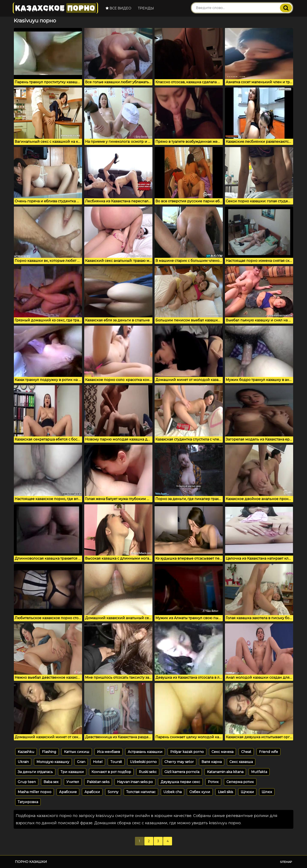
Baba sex (51, 782)
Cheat (246, 752)
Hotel (98, 762)
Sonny (113, 792)
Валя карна (212, 762)
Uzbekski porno (143, 762)
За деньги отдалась (35, 772)
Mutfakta (259, 772)
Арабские (68, 792)
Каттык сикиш (77, 752)
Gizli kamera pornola (182, 772)
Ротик (213, 782)
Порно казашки (31, 862)
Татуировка (28, 802)
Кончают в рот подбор (111, 772)
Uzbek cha (172, 792)
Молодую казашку (53, 762)
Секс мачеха (222, 752)
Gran (81, 762)
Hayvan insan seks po (135, 782)
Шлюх (267, 792)
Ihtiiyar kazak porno (187, 752)
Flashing (49, 752)
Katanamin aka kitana (225, 772)
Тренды (146, 8)
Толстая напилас (141, 792)
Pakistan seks (98, 782)
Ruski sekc (148, 772)
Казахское (55, 8)
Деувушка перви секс (180, 782)
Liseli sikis (225, 792)
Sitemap (286, 862)
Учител (73, 782)
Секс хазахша (241, 762)
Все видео (118, 8)
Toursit (116, 762)
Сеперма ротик (240, 782)
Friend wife (269, 752)
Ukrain (23, 762)
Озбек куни (200, 792)
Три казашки (72, 772)
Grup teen (27, 782)
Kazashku (26, 752)
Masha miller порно (35, 792)
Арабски (92, 792)
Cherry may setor (179, 762)
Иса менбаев (109, 752)
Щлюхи (247, 792)
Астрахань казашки (145, 752)
